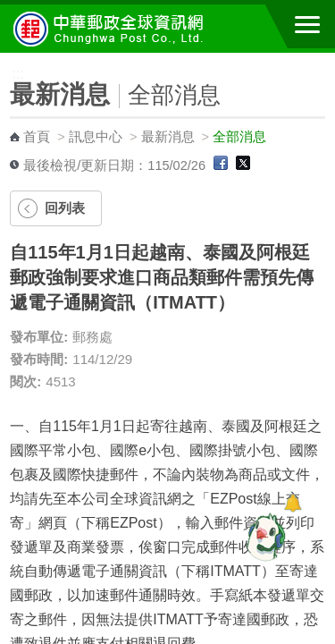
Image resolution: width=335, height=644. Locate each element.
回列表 (65, 208)
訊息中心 (96, 137)
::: (6, 60)
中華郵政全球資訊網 (112, 29)
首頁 (37, 137)
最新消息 (168, 137)
